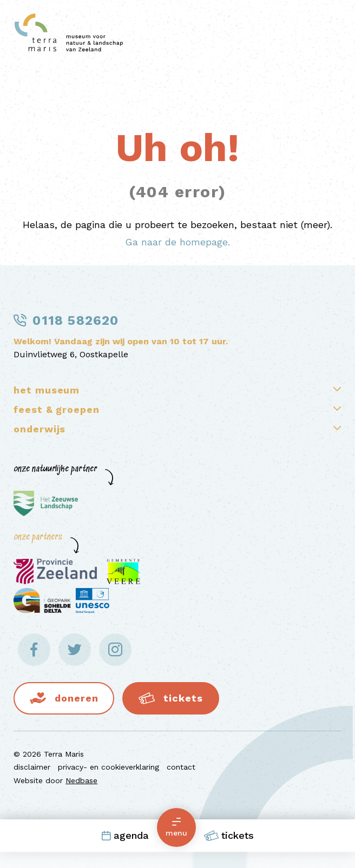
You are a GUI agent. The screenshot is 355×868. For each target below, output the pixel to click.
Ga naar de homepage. (177, 242)
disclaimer (32, 767)
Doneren (76, 698)
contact (181, 767)
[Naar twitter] (75, 650)
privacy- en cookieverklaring (109, 767)
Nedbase (81, 780)
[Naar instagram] (115, 650)
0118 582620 (75, 321)
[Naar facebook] (34, 650)
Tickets (229, 836)
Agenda (125, 835)
